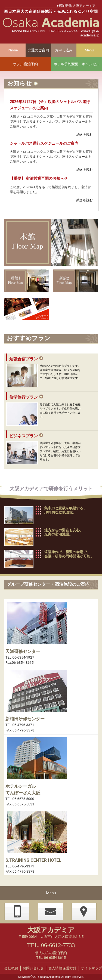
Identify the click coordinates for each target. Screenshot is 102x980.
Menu (89, 50)
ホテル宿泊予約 (25, 64)
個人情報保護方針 (62, 968)
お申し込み (64, 50)
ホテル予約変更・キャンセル (77, 64)
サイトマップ (91, 968)
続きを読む (85, 135)
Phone (13, 50)
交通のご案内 (38, 50)
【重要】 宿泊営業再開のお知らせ (39, 178)
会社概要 (11, 968)
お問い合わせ (33, 968)
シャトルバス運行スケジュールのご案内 (44, 143)
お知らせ (19, 83)
